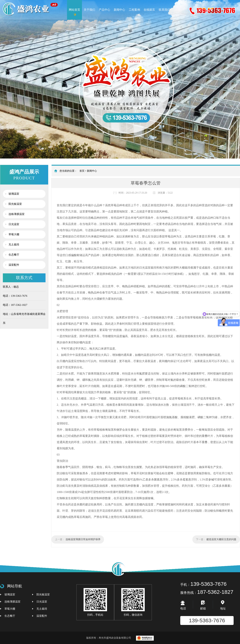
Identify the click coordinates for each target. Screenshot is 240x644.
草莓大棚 (14, 234)
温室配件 (14, 265)
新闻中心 (119, 10)
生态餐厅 (14, 255)
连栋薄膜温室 (17, 214)
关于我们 (89, 10)
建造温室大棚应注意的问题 (221, 539)
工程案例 (134, 10)
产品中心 (105, 10)
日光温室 (14, 224)
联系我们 (164, 10)
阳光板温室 (15, 204)
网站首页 (74, 10)
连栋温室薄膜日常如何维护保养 (83, 539)
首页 (82, 171)
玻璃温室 (14, 194)
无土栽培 (14, 245)
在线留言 (149, 10)
